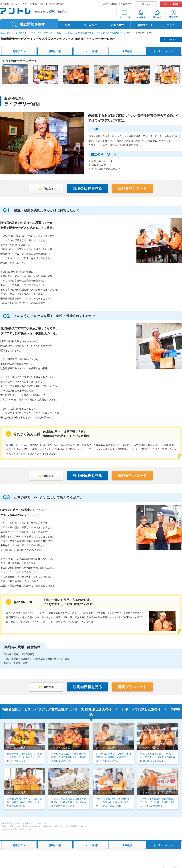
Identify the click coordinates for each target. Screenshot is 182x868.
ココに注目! (91, 51)
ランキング (91, 25)
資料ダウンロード (132, 188)
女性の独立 (117, 25)
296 (52, 11)
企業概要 (127, 51)
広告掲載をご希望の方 (121, 4)
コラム (171, 25)
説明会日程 (55, 51)
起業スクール (145, 25)
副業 (68, 25)
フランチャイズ (45, 33)
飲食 (59, 33)
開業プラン (19, 51)
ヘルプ (105, 4)
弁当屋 (69, 33)
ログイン (146, 4)
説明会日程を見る (87, 188)
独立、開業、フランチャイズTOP (17, 33)
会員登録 (171, 4)
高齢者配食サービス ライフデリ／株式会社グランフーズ (104, 33)
